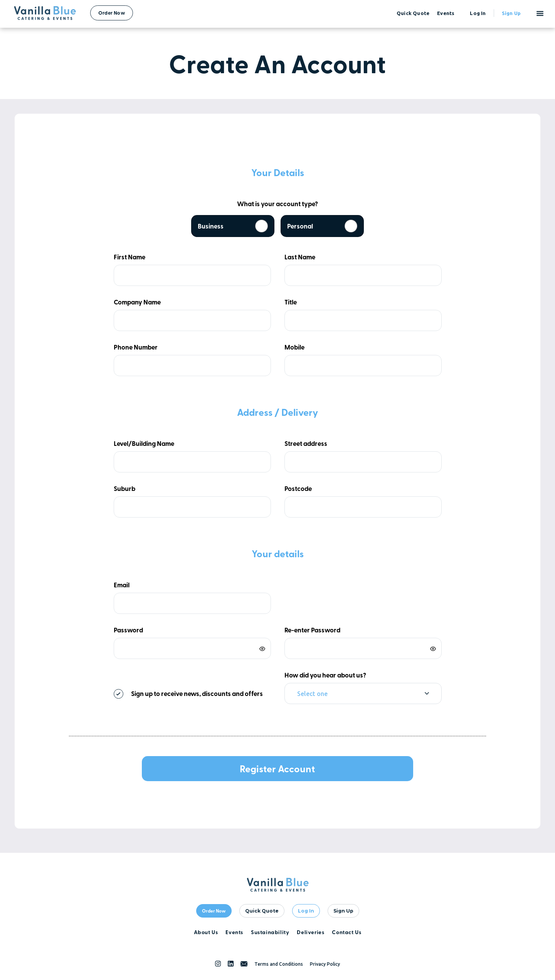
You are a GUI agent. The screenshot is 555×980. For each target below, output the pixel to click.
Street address (306, 443)
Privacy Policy (325, 964)
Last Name (300, 257)
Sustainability (270, 932)
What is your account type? (277, 204)
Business (233, 226)
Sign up (511, 13)
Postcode (298, 488)
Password (128, 630)
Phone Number (136, 347)
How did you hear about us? (325, 675)
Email (122, 585)
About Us (206, 932)
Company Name (137, 302)
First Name (129, 257)
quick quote (413, 13)
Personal (322, 226)
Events (234, 932)
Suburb (124, 488)
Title (291, 302)
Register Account (277, 768)
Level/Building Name (144, 443)
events (446, 13)
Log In (306, 911)
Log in (478, 13)
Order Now (112, 13)
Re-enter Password (312, 630)
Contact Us (346, 932)
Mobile (294, 347)
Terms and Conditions (279, 964)
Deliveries (310, 932)
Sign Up (343, 911)
